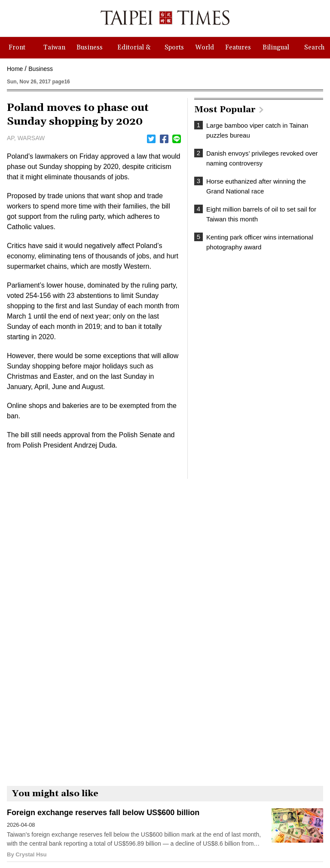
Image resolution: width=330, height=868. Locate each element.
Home (15, 69)
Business (41, 69)
